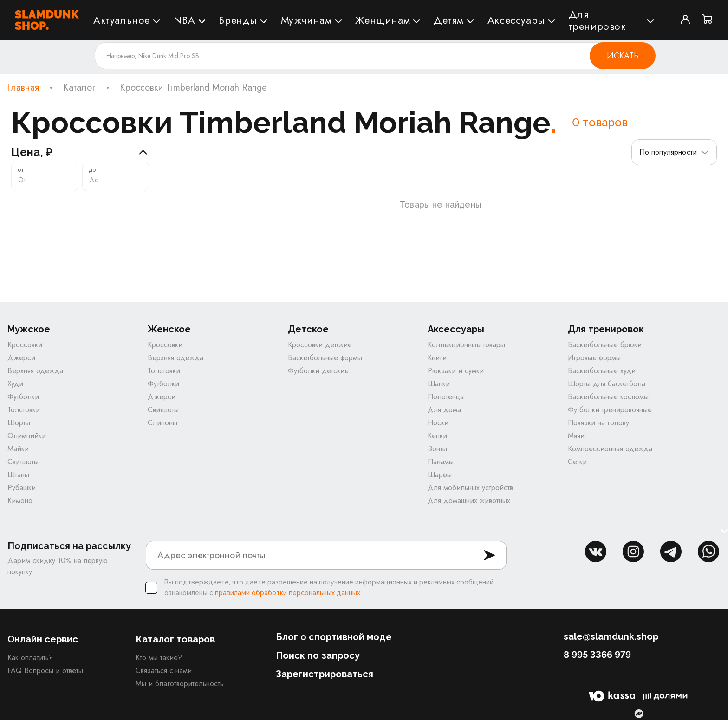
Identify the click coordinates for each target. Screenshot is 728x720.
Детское (308, 329)
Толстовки (24, 410)
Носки (438, 423)
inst (633, 551)
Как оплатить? (30, 658)
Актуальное (122, 20)
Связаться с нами (164, 671)
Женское (169, 329)
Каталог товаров (175, 639)
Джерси (21, 358)
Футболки (23, 397)
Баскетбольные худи (602, 371)
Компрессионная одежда (610, 449)
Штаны (18, 475)
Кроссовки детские (320, 345)
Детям (449, 20)
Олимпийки (27, 436)
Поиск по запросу (318, 655)
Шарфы (440, 475)
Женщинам (383, 20)
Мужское (29, 329)
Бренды (238, 20)
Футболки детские (318, 371)
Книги (437, 358)
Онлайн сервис (43, 639)
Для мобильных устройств (470, 488)
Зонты (437, 449)
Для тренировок (597, 20)
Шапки (439, 384)
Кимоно (20, 501)
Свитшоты (23, 462)
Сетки (577, 462)
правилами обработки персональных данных (288, 593)
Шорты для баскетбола (607, 384)
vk (596, 551)
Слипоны (162, 423)
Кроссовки (25, 345)
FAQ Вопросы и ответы (45, 671)
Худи (15, 384)
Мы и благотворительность (179, 684)
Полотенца (446, 397)
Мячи (576, 436)
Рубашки (22, 488)
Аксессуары (516, 20)
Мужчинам (306, 20)
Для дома (444, 410)
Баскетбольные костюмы (608, 397)
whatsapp (708, 551)
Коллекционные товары (466, 345)
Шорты (19, 423)
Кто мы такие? (159, 658)
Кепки (437, 436)
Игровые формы (594, 358)
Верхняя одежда (35, 371)
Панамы (441, 462)
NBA (185, 20)
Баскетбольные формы (325, 358)
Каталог (79, 88)
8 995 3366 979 (597, 655)
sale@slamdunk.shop (611, 636)
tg (671, 551)
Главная (23, 88)
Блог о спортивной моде (334, 637)
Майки (18, 449)
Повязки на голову (598, 423)
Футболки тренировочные (610, 410)
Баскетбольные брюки (605, 345)
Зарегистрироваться (325, 674)
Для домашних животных (469, 501)
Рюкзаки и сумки (456, 371)
